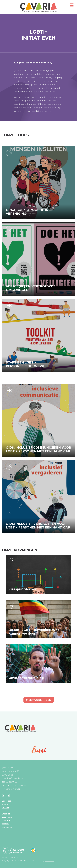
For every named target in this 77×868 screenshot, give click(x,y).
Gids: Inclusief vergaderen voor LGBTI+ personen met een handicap (38, 526)
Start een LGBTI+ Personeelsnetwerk (25, 364)
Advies (5, 804)
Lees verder (11, 561)
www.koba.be (50, 861)
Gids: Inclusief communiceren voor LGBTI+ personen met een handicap (38, 449)
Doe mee (6, 808)
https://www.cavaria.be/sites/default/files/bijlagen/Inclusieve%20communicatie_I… (9, 390)
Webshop (6, 814)
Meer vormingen (39, 700)
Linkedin (8, 795)
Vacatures (7, 817)
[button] (71, 7)
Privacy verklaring (10, 857)
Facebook (4, 795)
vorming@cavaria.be (13, 778)
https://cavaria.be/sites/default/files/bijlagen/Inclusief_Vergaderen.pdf (9, 467)
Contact (6, 821)
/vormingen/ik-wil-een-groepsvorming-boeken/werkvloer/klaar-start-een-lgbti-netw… (9, 305)
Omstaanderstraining (26, 678)
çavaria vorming (38, 7)
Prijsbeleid (7, 827)
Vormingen (7, 801)
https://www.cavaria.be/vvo (9, 229)
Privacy (5, 824)
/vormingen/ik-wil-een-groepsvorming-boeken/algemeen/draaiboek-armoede (9, 153)
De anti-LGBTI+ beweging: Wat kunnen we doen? (34, 632)
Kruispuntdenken (23, 589)
